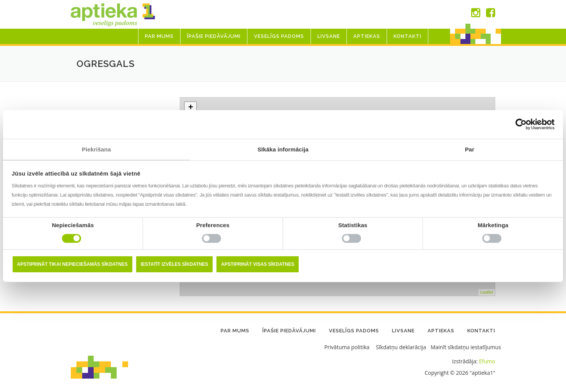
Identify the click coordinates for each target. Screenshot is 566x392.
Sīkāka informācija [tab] (283, 149)
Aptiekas (367, 36)
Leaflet (487, 292)
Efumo (487, 361)
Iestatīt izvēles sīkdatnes (175, 264)
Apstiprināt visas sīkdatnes (258, 264)
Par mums (159, 36)
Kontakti (407, 36)
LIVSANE (329, 36)
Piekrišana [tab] (96, 149)
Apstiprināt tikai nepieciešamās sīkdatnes (72, 264)
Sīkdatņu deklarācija (401, 347)
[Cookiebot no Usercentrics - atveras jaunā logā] (521, 124)
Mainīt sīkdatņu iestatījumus (466, 347)
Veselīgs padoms (279, 36)
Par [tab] (470, 149)
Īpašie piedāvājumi (214, 36)
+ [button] (191, 108)
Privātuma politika (347, 347)
